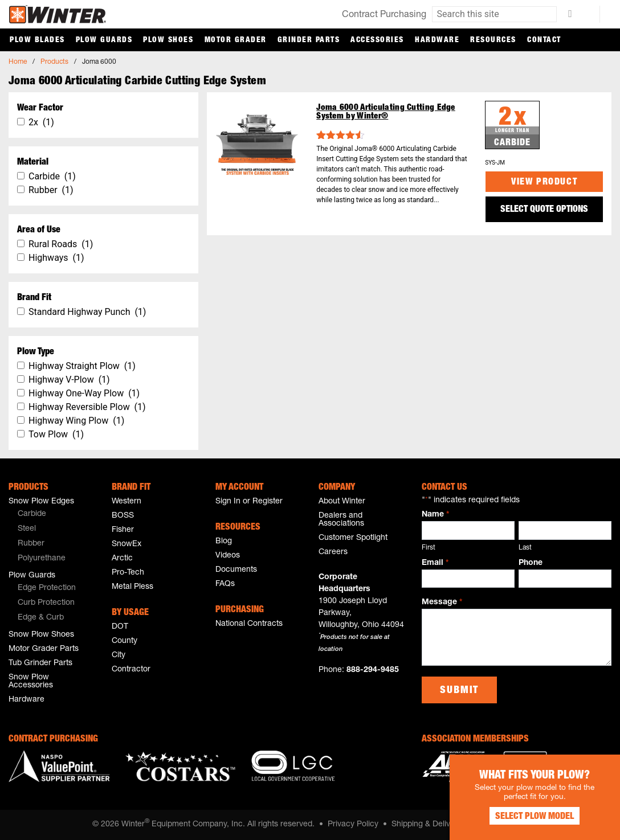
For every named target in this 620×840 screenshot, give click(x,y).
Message (442, 603)
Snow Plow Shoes (41, 635)
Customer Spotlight (353, 538)
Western (127, 502)
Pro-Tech (128, 573)
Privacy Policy (353, 825)
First (429, 548)
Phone (531, 563)
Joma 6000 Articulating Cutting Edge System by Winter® (386, 112)
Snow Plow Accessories (31, 682)
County (125, 641)
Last (525, 548)
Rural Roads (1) (61, 244)
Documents (236, 570)
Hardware (437, 40)
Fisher (123, 530)
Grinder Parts (309, 40)
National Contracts (249, 624)
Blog (224, 542)
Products (54, 62)
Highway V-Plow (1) (69, 380)
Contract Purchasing (384, 15)
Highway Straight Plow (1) (82, 366)
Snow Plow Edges (41, 502)
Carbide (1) (52, 176)
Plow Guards (104, 40)
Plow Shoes (168, 40)
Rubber (31, 544)
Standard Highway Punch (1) (87, 312)
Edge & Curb (41, 618)
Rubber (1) (51, 190)
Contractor (131, 670)
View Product (544, 183)
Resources (493, 40)
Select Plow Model (535, 817)
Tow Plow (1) (56, 434)
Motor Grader (236, 40)
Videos (228, 556)
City (119, 655)
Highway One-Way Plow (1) (84, 393)
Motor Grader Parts (44, 649)
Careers (333, 552)
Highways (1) (56, 258)
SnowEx (127, 544)
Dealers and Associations (341, 520)
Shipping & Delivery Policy (439, 825)
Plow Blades (37, 40)
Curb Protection (46, 603)
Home (18, 62)
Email (435, 564)
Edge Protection (47, 588)
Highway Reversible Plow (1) (87, 407)
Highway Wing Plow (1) (76, 421)
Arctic (122, 559)
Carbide (32, 514)
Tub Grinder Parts (40, 663)
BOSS (123, 516)
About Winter (342, 502)
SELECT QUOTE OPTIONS (544, 210)
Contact (544, 40)
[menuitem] (54, 515)
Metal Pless (132, 587)
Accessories (377, 40)
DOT (120, 627)
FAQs (225, 584)
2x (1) (41, 122)
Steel (27, 529)
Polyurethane (42, 559)
